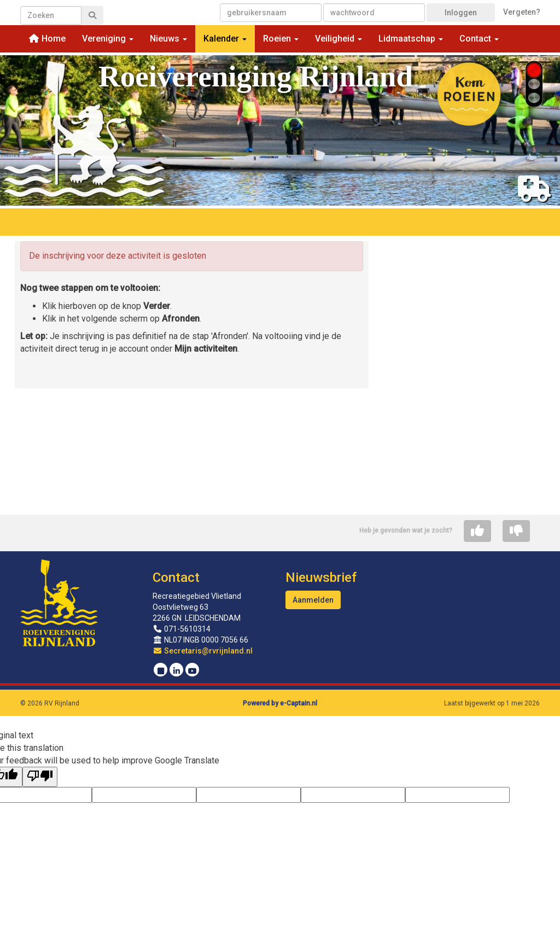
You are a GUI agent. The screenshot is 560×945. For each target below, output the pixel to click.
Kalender (225, 39)
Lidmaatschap (411, 39)
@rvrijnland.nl (203, 651)
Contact (479, 39)
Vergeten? (522, 12)
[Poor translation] (40, 777)
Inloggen (461, 13)
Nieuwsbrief (321, 577)
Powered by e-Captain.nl (280, 703)
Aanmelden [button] (313, 600)
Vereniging (108, 39)
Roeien (281, 39)
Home (47, 39)
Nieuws (168, 39)
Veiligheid (339, 39)
